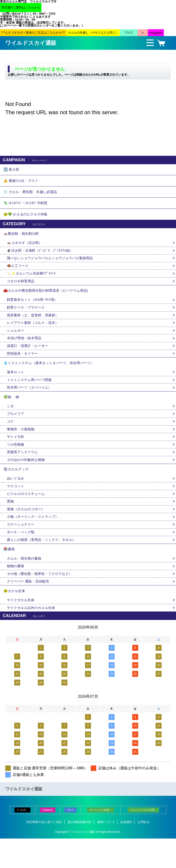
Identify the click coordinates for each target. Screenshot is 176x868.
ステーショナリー (22, 549)
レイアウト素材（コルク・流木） (34, 336)
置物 (11, 525)
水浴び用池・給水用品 (27, 352)
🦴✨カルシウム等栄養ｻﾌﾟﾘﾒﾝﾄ (33, 283)
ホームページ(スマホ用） (143, 840)
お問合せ (144, 852)
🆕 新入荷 (12, 170)
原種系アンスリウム (23, 472)
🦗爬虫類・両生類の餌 (22, 241)
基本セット (18, 388)
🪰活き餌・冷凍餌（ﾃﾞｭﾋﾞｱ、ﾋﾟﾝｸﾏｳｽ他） (41, 259)
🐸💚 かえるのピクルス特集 (27, 221)
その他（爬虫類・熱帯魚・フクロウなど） (42, 601)
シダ (12, 424)
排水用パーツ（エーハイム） (31, 404)
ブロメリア (18, 432)
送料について (106, 852)
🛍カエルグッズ (17, 491)
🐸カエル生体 (15, 619)
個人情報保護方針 (80, 852)
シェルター (18, 344)
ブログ (70, 840)
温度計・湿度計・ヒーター (29, 360)
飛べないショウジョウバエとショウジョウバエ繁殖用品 (53, 267)
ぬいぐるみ (16, 501)
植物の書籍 (18, 593)
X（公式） (23, 840)
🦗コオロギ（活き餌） (26, 251)
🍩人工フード (18, 275)
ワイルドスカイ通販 (31, 43)
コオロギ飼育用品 (22, 291)
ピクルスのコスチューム (27, 517)
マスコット (16, 509)
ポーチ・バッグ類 (22, 557)
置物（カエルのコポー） (27, 533)
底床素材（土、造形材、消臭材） (34, 328)
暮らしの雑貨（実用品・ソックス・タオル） (44, 565)
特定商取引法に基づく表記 (44, 852)
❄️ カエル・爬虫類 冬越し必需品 (32, 195)
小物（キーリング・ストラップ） (34, 541)
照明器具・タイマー (23, 368)
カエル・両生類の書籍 (25, 585)
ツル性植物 (16, 464)
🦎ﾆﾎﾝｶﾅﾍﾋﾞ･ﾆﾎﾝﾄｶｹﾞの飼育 (26, 208)
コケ (12, 440)
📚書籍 (9, 575)
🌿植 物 (12, 414)
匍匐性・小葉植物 (22, 448)
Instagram (48, 840)
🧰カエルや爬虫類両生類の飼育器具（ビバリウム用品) (48, 302)
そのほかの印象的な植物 (27, 480)
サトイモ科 (16, 456)
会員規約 (126, 852)
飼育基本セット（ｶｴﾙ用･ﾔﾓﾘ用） (33, 312)
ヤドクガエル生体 (22, 629)
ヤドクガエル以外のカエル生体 (33, 637)
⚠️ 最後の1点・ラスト (22, 183)
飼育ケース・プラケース (27, 320)
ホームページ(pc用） (100, 840)
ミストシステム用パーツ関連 (33, 396)
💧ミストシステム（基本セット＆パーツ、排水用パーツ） (52, 378)
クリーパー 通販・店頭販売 (29, 609)
